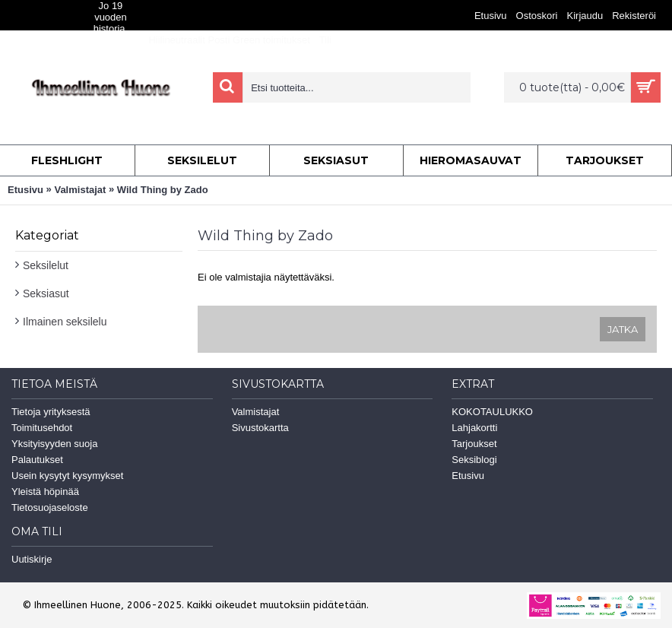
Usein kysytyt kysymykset (67, 476)
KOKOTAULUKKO (492, 412)
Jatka (623, 329)
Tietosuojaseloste (50, 507)
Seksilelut (46, 265)
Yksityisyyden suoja (54, 444)
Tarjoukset (474, 444)
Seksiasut (46, 293)
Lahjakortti (474, 428)
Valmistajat (80, 190)
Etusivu (25, 190)
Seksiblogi (474, 460)
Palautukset (37, 460)
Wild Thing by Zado (163, 190)
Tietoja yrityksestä (51, 412)
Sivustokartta (260, 428)
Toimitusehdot (42, 428)
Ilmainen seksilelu (65, 322)
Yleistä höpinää (45, 492)
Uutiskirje (32, 559)
